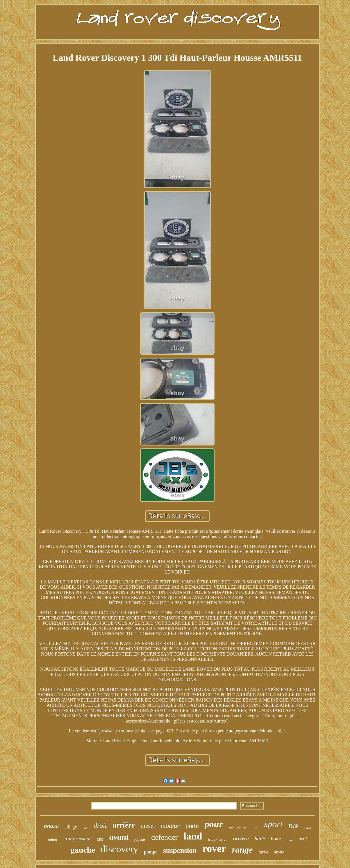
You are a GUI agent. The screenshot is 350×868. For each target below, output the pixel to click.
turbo (263, 852)
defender (164, 837)
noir (85, 828)
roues (307, 828)
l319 (293, 826)
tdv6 (255, 827)
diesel (148, 826)
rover (214, 849)
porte (192, 826)
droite (279, 852)
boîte (276, 839)
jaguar (140, 839)
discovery (119, 849)
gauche (83, 850)
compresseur (77, 838)
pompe (151, 852)
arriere (241, 838)
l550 (100, 839)
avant (119, 837)
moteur (170, 826)
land (193, 836)
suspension (180, 850)
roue (290, 840)
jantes (53, 839)
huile (260, 839)
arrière (124, 825)
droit (100, 826)
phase (51, 826)
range (242, 850)
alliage (71, 827)
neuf (303, 839)
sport (274, 824)
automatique (237, 827)
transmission (218, 839)
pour (214, 824)
